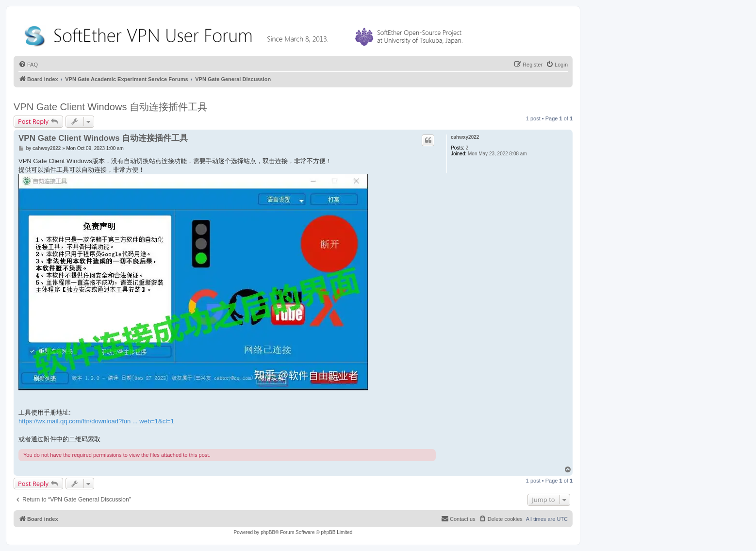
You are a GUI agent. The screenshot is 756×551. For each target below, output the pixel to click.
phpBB (268, 532)
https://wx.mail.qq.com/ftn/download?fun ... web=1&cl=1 (96, 421)
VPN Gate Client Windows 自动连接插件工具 (110, 107)
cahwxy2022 (465, 137)
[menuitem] (28, 65)
